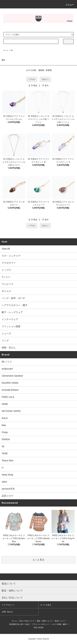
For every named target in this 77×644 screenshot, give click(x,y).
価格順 (41, 70)
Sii (12, 50)
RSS (36, 628)
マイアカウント (8, 605)
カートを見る (46, 605)
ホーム (6, 50)
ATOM (41, 628)
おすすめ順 (31, 70)
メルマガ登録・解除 (59, 624)
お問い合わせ (7, 612)
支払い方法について (27, 621)
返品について (60, 621)
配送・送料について (45, 621)
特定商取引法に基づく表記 (19, 624)
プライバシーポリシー (40, 624)
